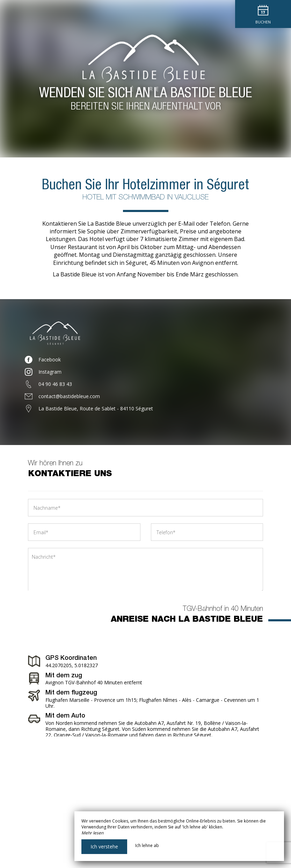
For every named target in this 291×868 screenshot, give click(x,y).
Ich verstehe (104, 846)
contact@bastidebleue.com (69, 396)
